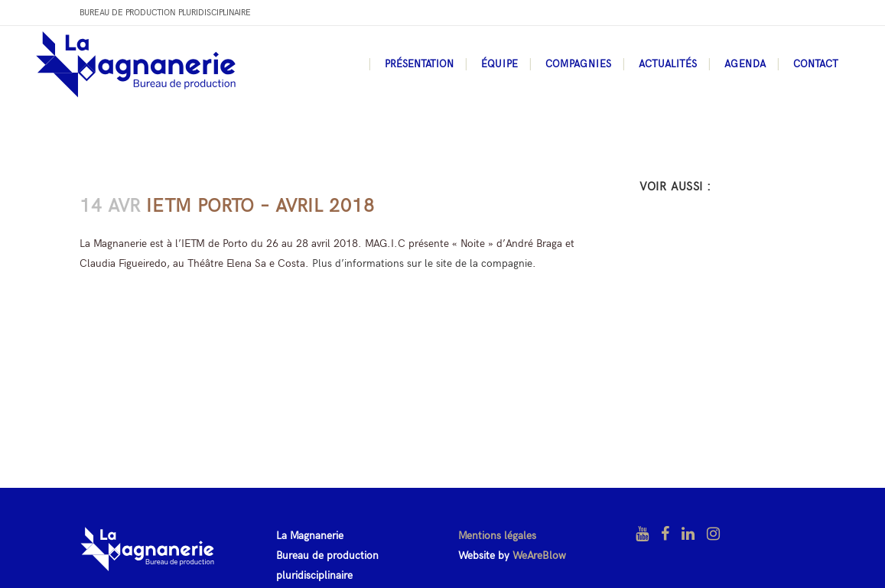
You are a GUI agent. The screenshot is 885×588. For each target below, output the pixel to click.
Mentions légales (497, 536)
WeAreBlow (539, 556)
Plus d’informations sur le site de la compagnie (422, 263)
